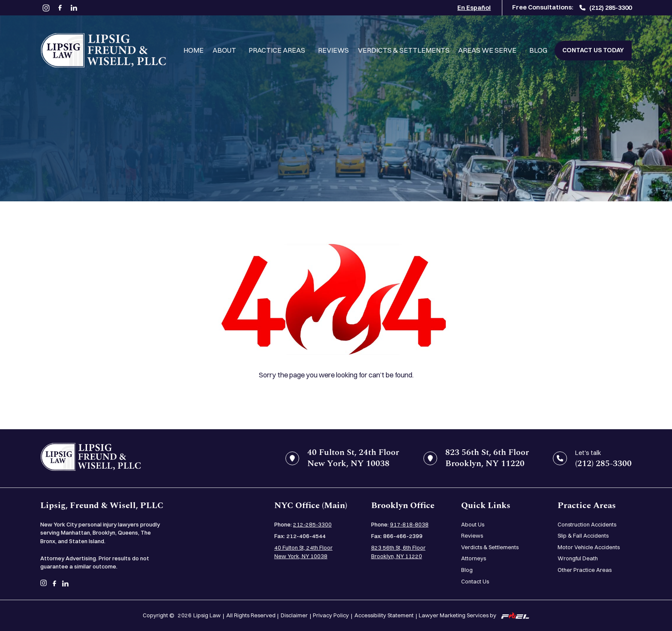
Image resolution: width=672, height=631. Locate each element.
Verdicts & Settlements (404, 50)
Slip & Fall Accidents (583, 535)
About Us (473, 524)
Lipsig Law (207, 615)
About (224, 50)
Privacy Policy (331, 615)
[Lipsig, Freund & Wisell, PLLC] (103, 50)
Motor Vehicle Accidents (589, 547)
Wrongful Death (578, 558)
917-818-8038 (409, 524)
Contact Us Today (593, 50)
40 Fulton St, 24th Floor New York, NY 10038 (303, 552)
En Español (474, 8)
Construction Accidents (587, 524)
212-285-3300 (312, 524)
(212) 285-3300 (606, 8)
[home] (91, 458)
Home (193, 50)
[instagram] (46, 8)
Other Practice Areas (585, 570)
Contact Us (475, 581)
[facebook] (60, 8)
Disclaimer (294, 615)
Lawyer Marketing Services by (474, 615)
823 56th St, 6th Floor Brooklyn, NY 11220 (398, 552)
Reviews (333, 50)
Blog (538, 50)
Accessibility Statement (384, 615)
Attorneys (474, 558)
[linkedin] (74, 8)
